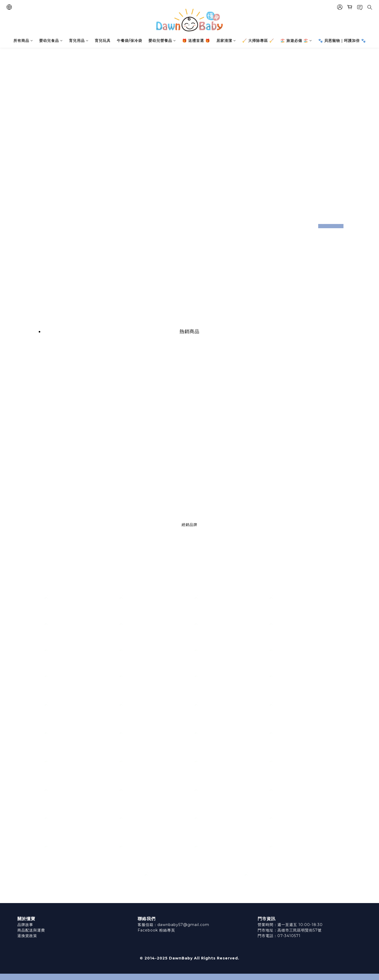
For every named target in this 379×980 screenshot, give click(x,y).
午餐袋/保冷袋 (129, 41)
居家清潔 (226, 41)
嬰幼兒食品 (51, 41)
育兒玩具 (103, 41)
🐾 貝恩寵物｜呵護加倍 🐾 (342, 41)
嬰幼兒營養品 (162, 41)
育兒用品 (79, 41)
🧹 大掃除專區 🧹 (258, 41)
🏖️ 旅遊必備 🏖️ (296, 41)
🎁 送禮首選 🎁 (196, 41)
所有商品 (23, 41)
